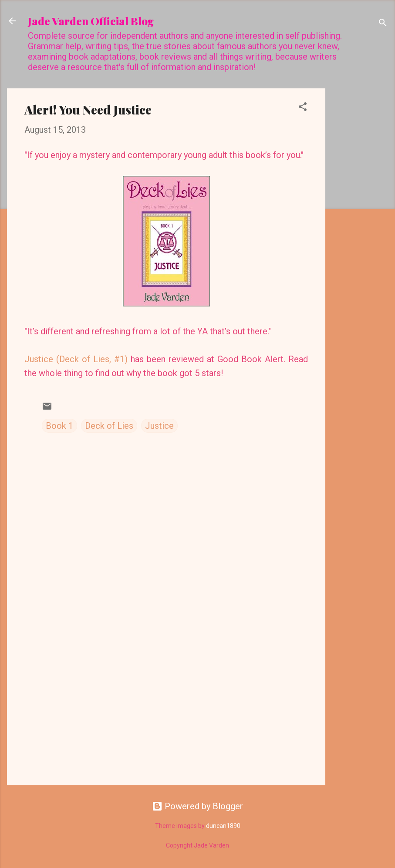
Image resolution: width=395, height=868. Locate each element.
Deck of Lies (109, 426)
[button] (303, 108)
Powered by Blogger (197, 806)
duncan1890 (223, 826)
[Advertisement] (360, 219)
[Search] (383, 24)
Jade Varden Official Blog (91, 21)
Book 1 (59, 426)
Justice (159, 426)
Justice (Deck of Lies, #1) (76, 359)
